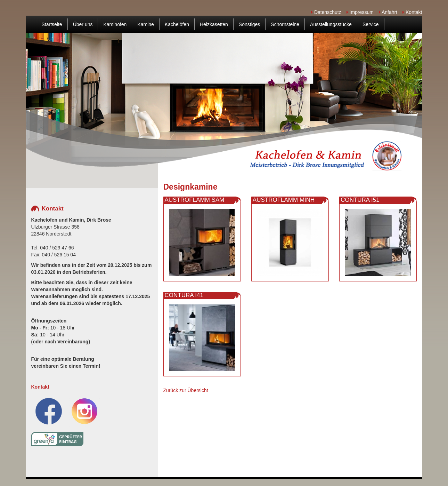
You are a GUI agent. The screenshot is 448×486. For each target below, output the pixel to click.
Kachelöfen (177, 24)
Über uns (83, 24)
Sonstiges (249, 24)
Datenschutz (326, 12)
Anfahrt (388, 12)
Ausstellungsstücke (331, 24)
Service (371, 24)
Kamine (145, 24)
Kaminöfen (115, 24)
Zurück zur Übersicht (186, 390)
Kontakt (412, 12)
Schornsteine (285, 24)
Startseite (52, 24)
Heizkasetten (214, 24)
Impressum (360, 12)
